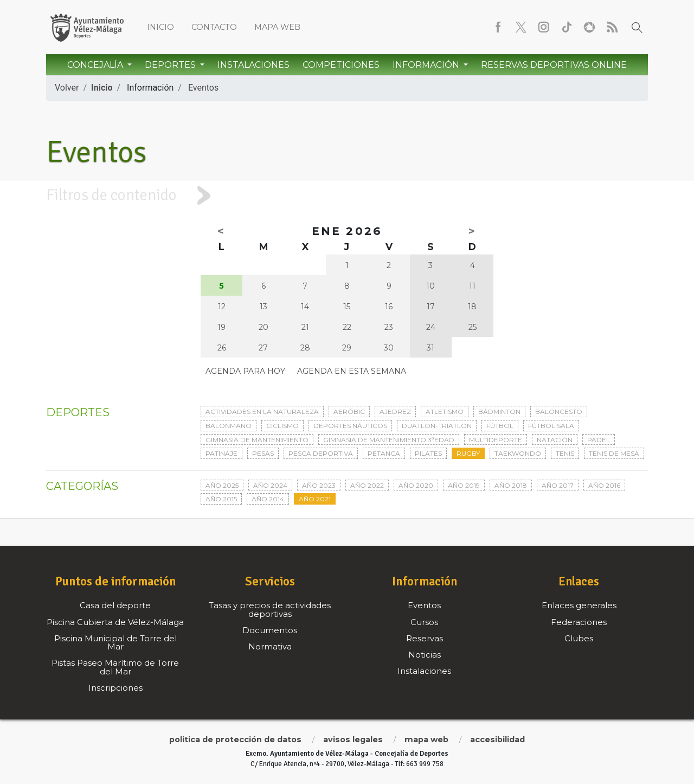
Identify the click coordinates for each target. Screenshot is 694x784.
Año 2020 (416, 485)
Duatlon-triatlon (437, 426)
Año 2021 (315, 499)
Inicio (160, 27)
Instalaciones (253, 65)
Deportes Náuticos (350, 426)
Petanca (384, 453)
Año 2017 (558, 485)
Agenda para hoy (245, 371)
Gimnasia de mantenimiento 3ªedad (389, 440)
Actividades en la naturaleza (262, 412)
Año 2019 (464, 485)
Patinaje (221, 453)
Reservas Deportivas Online (554, 65)
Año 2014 (268, 499)
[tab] (347, 196)
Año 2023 (319, 485)
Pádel (599, 440)
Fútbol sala (551, 426)
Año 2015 (221, 499)
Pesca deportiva (321, 453)
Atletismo (445, 412)
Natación (555, 440)
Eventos (203, 88)
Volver (67, 88)
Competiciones (341, 65)
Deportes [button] (171, 65)
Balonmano (229, 426)
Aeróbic (349, 412)
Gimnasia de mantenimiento (257, 440)
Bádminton (499, 412)
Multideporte (496, 440)
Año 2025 (222, 485)
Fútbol (500, 426)
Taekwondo (518, 453)
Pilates (428, 453)
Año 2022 (367, 485)
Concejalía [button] (96, 65)
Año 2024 (270, 485)
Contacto (214, 27)
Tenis (565, 453)
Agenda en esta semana (352, 371)
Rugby (468, 453)
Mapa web (277, 27)
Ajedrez (395, 412)
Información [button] (427, 65)
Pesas (263, 453)
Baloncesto (559, 412)
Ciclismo (282, 426)
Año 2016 (604, 485)
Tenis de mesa (614, 453)
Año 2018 (511, 485)
